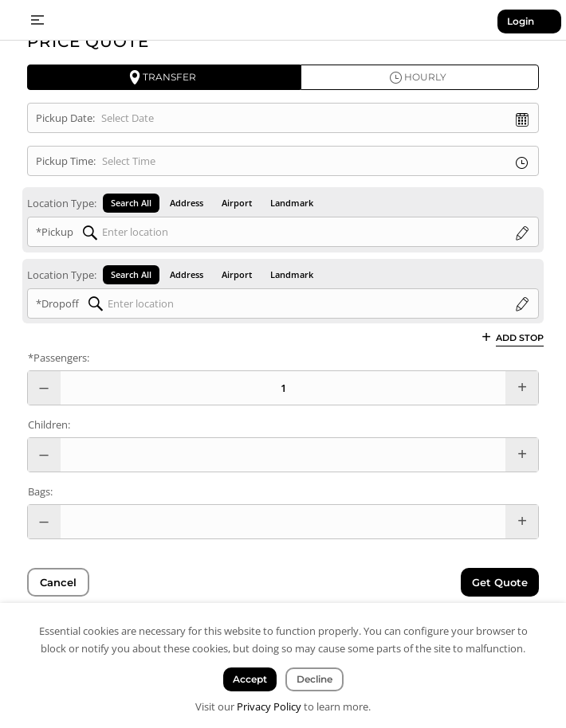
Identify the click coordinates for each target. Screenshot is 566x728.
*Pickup (55, 232)
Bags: (40, 491)
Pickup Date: (65, 118)
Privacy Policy (269, 706)
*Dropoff (57, 303)
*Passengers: (59, 358)
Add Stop (520, 337)
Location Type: (62, 203)
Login (521, 21)
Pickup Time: (66, 161)
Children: (49, 425)
